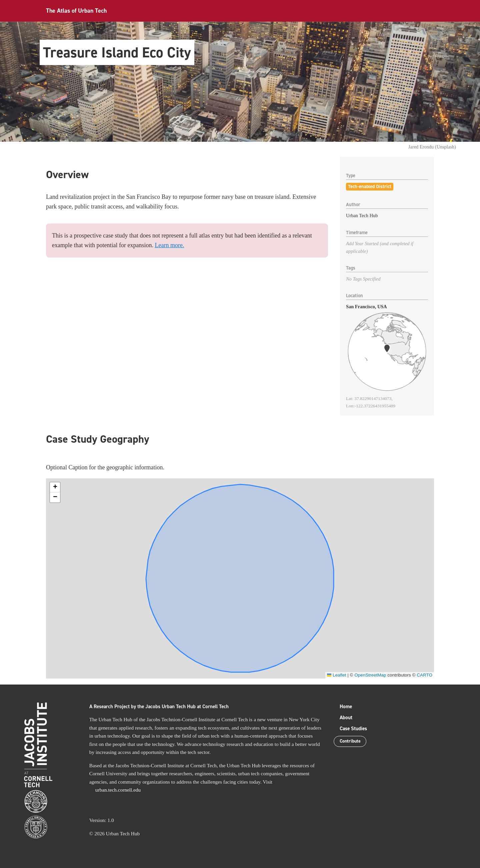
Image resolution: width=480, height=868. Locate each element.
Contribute (351, 742)
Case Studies (353, 729)
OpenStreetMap (370, 675)
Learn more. (169, 245)
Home (346, 707)
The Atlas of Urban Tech (76, 11)
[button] (55, 487)
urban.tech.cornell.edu (118, 790)
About (346, 718)
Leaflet (337, 675)
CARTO (424, 675)
